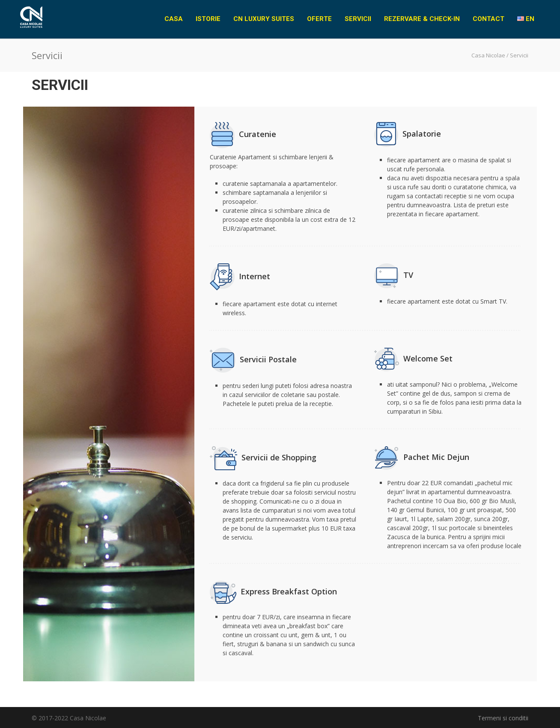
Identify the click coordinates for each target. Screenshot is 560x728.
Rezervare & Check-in (422, 19)
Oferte (319, 19)
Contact (489, 19)
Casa (174, 19)
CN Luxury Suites (264, 19)
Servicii (358, 19)
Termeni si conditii (503, 718)
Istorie (208, 19)
